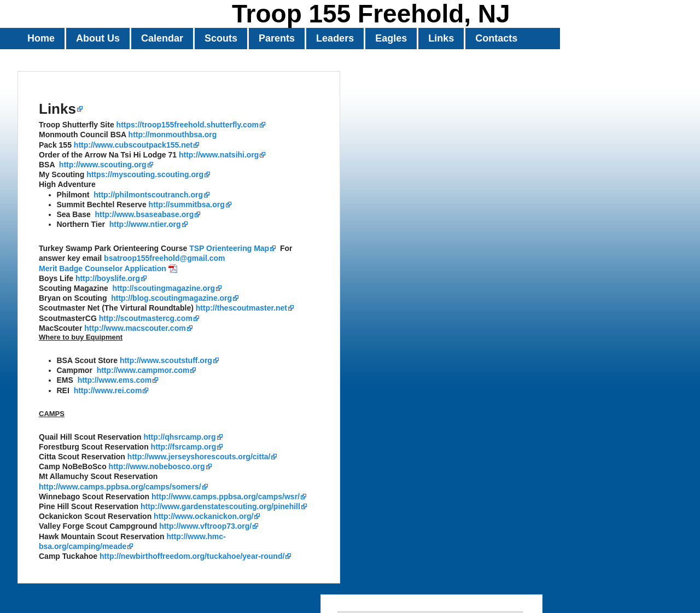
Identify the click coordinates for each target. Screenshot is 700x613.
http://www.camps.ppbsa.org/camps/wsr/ (226, 497)
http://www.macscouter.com (135, 328)
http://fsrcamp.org (184, 447)
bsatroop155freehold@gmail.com (164, 258)
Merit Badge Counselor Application (103, 268)
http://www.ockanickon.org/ (203, 516)
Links (441, 38)
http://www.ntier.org (145, 224)
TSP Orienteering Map (229, 248)
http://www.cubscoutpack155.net (133, 145)
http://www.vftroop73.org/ (205, 526)
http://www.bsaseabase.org (145, 214)
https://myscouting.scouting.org (145, 174)
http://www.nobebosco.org (157, 466)
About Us (98, 38)
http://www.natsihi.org (219, 155)
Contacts (496, 38)
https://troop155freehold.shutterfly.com (188, 125)
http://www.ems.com (115, 380)
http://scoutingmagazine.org (164, 288)
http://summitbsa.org (187, 205)
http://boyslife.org (108, 278)
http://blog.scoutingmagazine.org (171, 298)
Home (41, 38)
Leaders (335, 38)
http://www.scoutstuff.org (166, 360)
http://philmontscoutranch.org (148, 195)
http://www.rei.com (108, 390)
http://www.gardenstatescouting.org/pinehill (220, 506)
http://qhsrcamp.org (179, 437)
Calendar (162, 38)
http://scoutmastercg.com (146, 318)
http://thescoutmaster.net (241, 308)
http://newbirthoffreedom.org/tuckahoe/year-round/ (192, 556)
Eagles (391, 38)
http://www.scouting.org (103, 165)
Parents (277, 38)
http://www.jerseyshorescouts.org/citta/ (199, 457)
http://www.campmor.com (143, 370)
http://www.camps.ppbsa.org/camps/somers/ (120, 487)
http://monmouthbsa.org (173, 135)
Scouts (221, 38)
